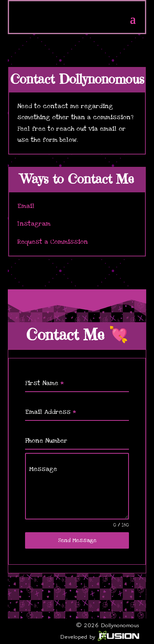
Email (26, 206)
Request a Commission (53, 242)
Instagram (34, 224)
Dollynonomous (120, 625)
